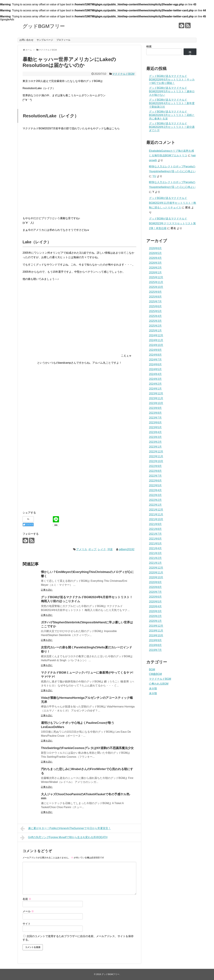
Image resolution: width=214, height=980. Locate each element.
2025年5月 (155, 311)
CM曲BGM (155, 674)
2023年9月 (155, 408)
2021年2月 (155, 558)
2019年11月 (156, 631)
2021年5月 (155, 543)
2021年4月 (155, 548)
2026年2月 (155, 268)
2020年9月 (155, 582)
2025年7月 (155, 301)
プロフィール (63, 40)
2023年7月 (155, 418)
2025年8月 (155, 297)
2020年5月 (155, 602)
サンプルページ (45, 40)
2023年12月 (156, 393)
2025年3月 (155, 321)
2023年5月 (155, 427)
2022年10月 (156, 461)
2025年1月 (155, 331)
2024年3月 (155, 379)
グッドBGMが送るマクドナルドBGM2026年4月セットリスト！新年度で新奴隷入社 (172, 103)
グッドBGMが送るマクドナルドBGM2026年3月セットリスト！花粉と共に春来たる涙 (172, 115)
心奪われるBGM (159, 684)
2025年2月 (155, 326)
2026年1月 (155, 272)
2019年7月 (155, 650)
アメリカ (82, 549)
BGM (152, 669)
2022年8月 (155, 471)
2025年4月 (155, 316)
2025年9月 (155, 292)
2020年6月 (155, 597)
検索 (149, 46)
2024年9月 (155, 350)
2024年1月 (155, 389)
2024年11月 (156, 340)
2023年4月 (155, 432)
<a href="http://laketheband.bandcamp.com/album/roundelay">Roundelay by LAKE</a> (79, 173)
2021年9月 (155, 524)
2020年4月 (155, 606)
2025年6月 (155, 306)
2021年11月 (156, 514)
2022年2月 (155, 500)
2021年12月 (156, 510)
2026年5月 (155, 253)
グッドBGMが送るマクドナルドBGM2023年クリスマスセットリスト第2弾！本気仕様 (172, 223)
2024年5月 (155, 369)
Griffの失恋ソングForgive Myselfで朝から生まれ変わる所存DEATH (64, 838)
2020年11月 (156, 573)
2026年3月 (155, 263)
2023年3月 (155, 437)
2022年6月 (155, 481)
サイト (27, 924)
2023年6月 (155, 422)
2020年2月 (155, 616)
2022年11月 (156, 456)
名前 (27, 899)
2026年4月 (155, 258)
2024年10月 (156, 345)
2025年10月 (156, 287)
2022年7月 (155, 476)
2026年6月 (155, 248)
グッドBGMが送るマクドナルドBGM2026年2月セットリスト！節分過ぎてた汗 (172, 127)
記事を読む (47, 590)
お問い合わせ (26, 40)
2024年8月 (155, 355)
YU (154, 176)
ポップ (92, 549)
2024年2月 (155, 384)
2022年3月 (155, 495)
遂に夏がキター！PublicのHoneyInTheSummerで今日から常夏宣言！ (66, 829)
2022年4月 (155, 490)
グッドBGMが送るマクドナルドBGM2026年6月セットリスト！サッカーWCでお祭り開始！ (172, 80)
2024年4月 (155, 374)
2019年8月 (155, 645)
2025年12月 (156, 277)
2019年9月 (155, 640)
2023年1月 (155, 447)
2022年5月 (155, 485)
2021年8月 (155, 529)
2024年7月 (155, 360)
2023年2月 (155, 442)
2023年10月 (156, 403)
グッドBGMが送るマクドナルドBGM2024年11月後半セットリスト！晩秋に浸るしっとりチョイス (173, 203)
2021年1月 (155, 563)
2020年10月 (156, 577)
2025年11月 (156, 282)
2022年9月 (155, 466)
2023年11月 (156, 398)
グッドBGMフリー (44, 26)
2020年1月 (155, 621)
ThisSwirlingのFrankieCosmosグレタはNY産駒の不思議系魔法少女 (87, 748)
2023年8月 (155, 413)
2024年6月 (155, 364)
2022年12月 (156, 452)
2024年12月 (156, 335)
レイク (102, 549)
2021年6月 (155, 539)
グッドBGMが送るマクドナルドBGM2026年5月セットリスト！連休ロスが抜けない (172, 91)
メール (28, 911)
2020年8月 (155, 587)
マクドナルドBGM (123, 74)
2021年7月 (155, 534)
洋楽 (110, 549)
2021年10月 (156, 519)
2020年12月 (156, 568)
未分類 (153, 689)
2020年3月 (155, 611)
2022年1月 (155, 505)
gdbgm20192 (126, 549)
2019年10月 (156, 635)
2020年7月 (155, 592)
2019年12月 (156, 626)
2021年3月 (155, 553)
